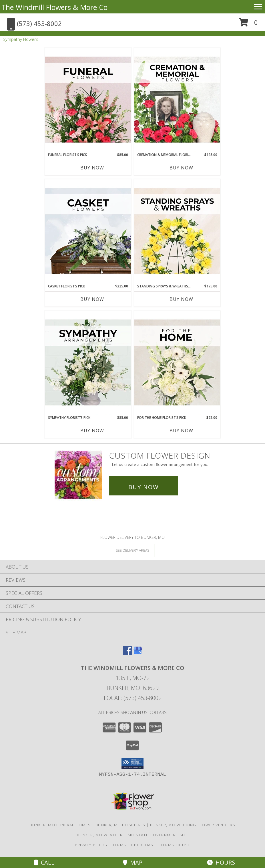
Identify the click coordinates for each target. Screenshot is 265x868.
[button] (248, 24)
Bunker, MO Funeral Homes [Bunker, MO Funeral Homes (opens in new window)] (60, 825)
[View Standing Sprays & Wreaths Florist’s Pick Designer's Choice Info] (177, 231)
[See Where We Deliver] (133, 550)
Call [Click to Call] (44, 862)
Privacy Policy (91, 845)
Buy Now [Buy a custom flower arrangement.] (144, 487)
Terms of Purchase (134, 845)
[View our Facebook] (127, 653)
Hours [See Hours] (221, 862)
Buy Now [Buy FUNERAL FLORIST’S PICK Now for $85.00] (92, 168)
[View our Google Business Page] (138, 653)
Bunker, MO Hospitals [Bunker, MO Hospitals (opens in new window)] (120, 825)
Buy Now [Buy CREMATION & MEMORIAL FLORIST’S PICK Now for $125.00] (181, 168)
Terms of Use (176, 845)
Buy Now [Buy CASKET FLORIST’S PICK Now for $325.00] (92, 299)
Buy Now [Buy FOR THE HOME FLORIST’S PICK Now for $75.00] (181, 431)
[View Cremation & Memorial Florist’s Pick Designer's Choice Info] (177, 100)
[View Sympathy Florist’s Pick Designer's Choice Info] (88, 363)
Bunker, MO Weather (100, 835)
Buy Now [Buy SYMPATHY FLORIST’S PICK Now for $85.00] (92, 431)
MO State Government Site (158, 835)
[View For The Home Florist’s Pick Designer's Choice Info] (177, 363)
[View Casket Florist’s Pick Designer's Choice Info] (88, 231)
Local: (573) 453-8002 (133, 698)
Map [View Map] (133, 862)
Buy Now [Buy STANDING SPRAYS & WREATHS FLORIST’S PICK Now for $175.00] (181, 299)
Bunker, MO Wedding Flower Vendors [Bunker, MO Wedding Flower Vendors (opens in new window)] (193, 825)
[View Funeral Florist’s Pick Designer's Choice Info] (88, 100)
